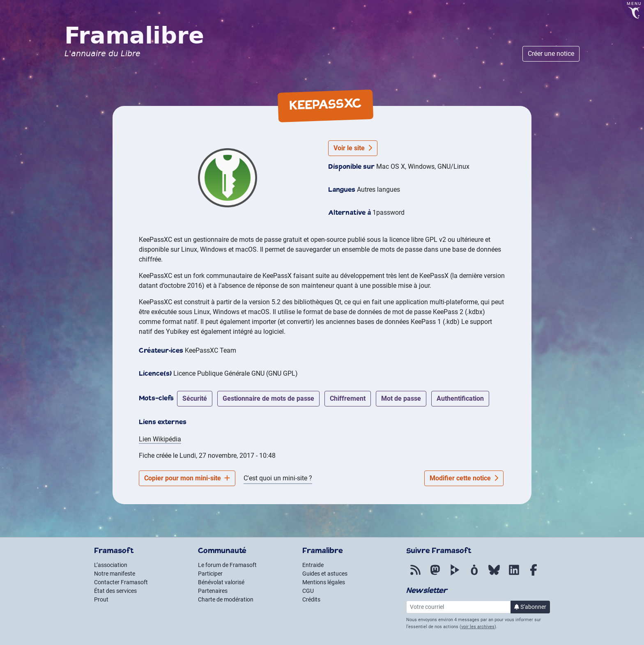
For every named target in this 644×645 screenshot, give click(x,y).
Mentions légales (324, 582)
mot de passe (401, 398)
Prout (101, 599)
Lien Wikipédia (160, 439)
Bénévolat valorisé (221, 582)
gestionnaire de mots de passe (268, 398)
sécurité (195, 398)
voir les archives (478, 627)
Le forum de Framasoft (227, 565)
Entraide (313, 565)
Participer (210, 574)
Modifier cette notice (464, 478)
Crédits (311, 599)
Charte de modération (226, 599)
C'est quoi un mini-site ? (278, 478)
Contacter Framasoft (121, 582)
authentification (460, 398)
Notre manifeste (115, 574)
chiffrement (348, 398)
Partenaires (213, 591)
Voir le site (353, 148)
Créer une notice (551, 54)
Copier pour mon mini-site (187, 478)
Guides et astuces (325, 574)
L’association (111, 565)
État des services (115, 591)
